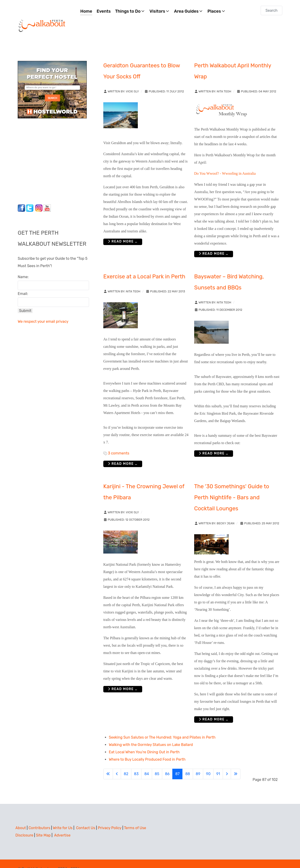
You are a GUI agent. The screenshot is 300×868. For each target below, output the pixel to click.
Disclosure (24, 825)
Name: (23, 267)
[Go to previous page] (117, 764)
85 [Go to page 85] (157, 764)
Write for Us (63, 818)
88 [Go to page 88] (187, 764)
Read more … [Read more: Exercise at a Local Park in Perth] (123, 453)
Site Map (43, 825)
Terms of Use (135, 818)
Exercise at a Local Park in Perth (144, 266)
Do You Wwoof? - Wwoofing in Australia (225, 163)
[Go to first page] (108, 764)
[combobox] (271, 10)
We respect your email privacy (43, 311)
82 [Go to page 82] (126, 764)
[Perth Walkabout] (42, 15)
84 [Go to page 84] (147, 764)
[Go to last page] (236, 764)
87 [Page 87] (177, 764)
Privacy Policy (110, 818)
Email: (23, 283)
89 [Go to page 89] (198, 764)
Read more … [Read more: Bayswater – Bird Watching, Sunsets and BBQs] (214, 443)
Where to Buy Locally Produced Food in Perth (147, 749)
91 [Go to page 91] (218, 764)
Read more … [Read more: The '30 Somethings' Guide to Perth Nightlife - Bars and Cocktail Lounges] (214, 709)
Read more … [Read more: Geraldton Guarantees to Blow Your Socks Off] (123, 231)
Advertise (62, 825)
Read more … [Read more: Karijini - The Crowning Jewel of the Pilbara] (123, 679)
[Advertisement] (46, 150)
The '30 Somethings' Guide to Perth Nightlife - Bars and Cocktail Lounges (232, 487)
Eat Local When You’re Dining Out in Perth (144, 742)
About (21, 818)
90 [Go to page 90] (208, 764)
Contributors (39, 818)
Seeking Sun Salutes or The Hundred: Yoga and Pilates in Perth (162, 727)
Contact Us (86, 818)
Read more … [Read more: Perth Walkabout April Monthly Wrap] (214, 244)
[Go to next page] (227, 764)
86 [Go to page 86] (167, 764)
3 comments (119, 443)
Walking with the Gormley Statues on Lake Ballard (151, 734)
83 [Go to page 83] (136, 764)
